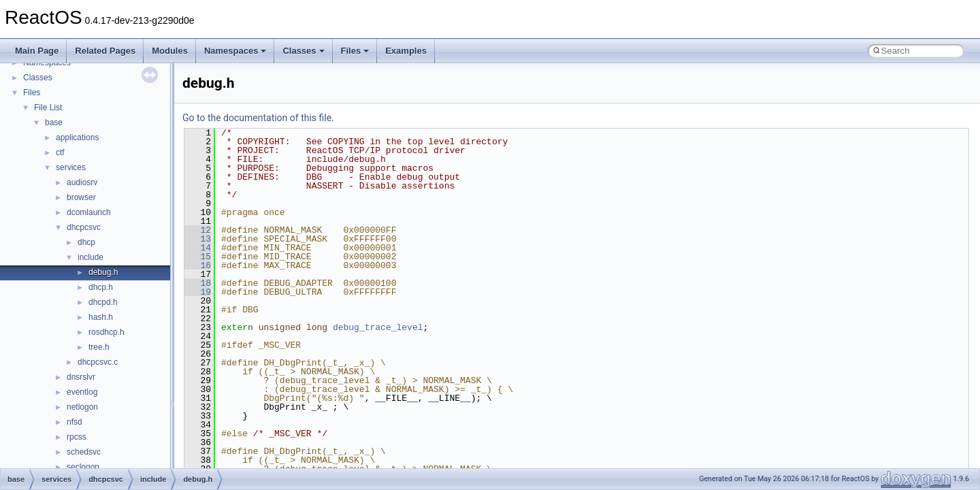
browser (81, 197)
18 (198, 283)
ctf (60, 152)
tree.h (99, 347)
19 (198, 292)
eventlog (82, 392)
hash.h (101, 317)
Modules (170, 51)
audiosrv (82, 182)
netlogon (82, 407)
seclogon (83, 467)
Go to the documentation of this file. (258, 118)
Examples (406, 51)
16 (198, 265)
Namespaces (235, 51)
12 (198, 230)
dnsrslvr (81, 377)
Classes (303, 51)
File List (48, 108)
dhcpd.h (103, 302)
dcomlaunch (89, 212)
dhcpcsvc (84, 227)
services (71, 167)
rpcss (77, 437)
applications (77, 137)
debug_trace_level (378, 327)
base (54, 122)
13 (198, 239)
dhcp (86, 242)
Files (355, 51)
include (91, 257)
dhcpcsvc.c (98, 362)
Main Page (37, 51)
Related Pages (105, 51)
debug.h (103, 272)
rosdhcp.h (107, 332)
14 (198, 248)
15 (198, 257)
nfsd (75, 422)
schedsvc (84, 452)
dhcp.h (101, 287)
